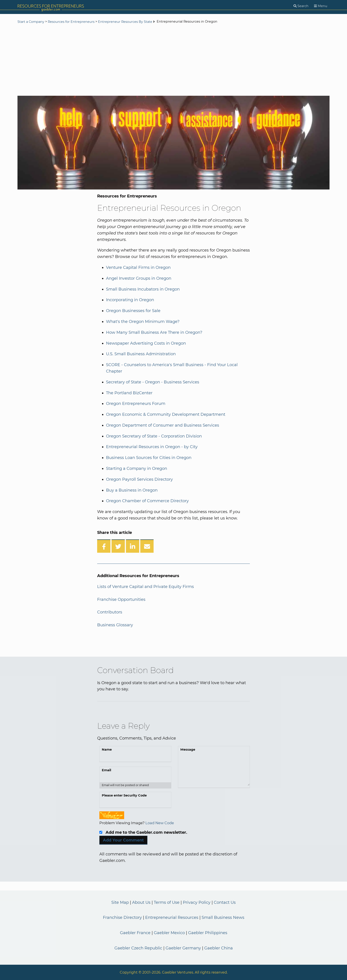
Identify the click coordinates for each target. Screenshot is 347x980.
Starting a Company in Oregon (137, 469)
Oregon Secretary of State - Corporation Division (154, 436)
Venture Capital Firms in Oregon (138, 267)
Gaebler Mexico (169, 933)
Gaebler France (135, 933)
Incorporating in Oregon (130, 300)
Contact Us (225, 902)
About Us (141, 902)
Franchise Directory (122, 918)
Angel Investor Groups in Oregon (139, 278)
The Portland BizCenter (129, 393)
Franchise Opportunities (121, 599)
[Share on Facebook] (104, 546)
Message (188, 750)
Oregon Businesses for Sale (133, 311)
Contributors (110, 612)
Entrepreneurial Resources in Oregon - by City (152, 447)
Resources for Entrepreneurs (71, 22)
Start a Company (31, 22)
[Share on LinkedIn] (133, 546)
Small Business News (223, 918)
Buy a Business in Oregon (132, 490)
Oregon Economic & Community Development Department (166, 414)
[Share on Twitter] (118, 546)
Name (107, 750)
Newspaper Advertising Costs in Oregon (146, 343)
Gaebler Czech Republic (138, 948)
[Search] (301, 6)
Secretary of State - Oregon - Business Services (153, 382)
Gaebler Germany (183, 948)
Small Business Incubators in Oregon (143, 289)
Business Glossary (115, 625)
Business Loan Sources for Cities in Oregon (149, 458)
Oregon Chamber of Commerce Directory (147, 501)
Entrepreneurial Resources (172, 918)
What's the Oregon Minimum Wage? (143, 322)
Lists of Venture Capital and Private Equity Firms (146, 587)
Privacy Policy (197, 902)
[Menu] (321, 6)
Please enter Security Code (124, 795)
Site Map (120, 902)
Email (106, 770)
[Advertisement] (173, 60)
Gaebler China (219, 948)
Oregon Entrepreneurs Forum (136, 404)
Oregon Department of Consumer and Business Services (163, 425)
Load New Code (160, 823)
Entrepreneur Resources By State (125, 22)
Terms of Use (167, 902)
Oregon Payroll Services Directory (139, 479)
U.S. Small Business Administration (141, 354)
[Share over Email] (147, 546)
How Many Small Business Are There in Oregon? (154, 332)
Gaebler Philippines (208, 933)
